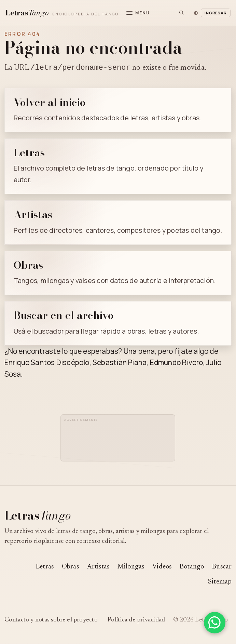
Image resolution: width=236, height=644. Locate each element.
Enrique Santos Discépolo (47, 363)
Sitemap (220, 583)
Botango (192, 568)
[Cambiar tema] (196, 13)
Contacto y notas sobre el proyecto (51, 621)
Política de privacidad (136, 621)
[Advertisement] (119, 442)
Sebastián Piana (120, 363)
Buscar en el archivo (64, 316)
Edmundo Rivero (177, 363)
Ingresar (216, 13)
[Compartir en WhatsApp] (215, 623)
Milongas (131, 568)
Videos (162, 568)
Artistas (33, 215)
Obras (28, 266)
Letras (29, 153)
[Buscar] (181, 13)
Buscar (222, 568)
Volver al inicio (50, 103)
